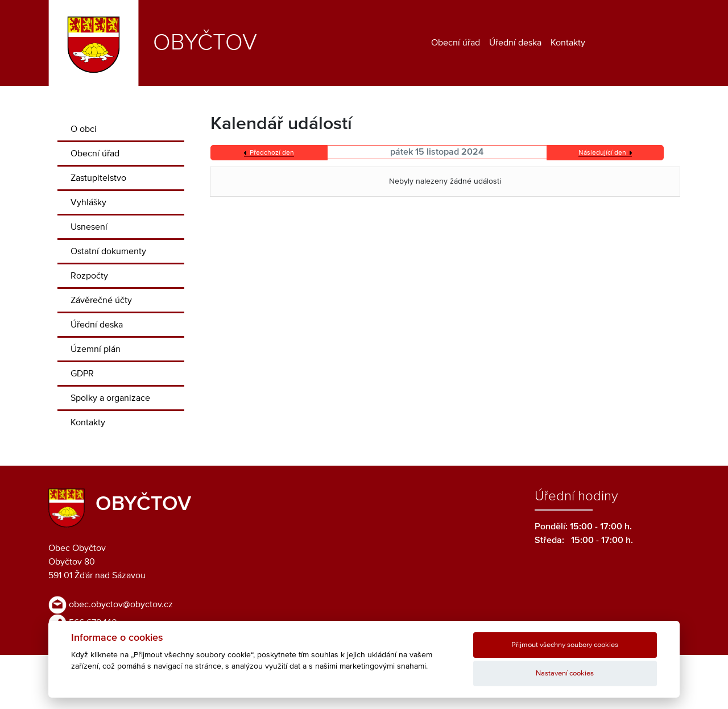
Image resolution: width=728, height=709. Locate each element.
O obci (84, 129)
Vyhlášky (88, 202)
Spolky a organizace (110, 398)
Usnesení (89, 227)
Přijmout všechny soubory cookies (565, 645)
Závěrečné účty (101, 300)
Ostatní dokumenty (108, 251)
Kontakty (568, 43)
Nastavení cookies (565, 673)
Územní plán (96, 349)
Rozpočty (89, 276)
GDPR (82, 374)
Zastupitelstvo (98, 178)
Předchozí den (272, 153)
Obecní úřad (456, 43)
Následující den (602, 153)
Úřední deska (515, 43)
